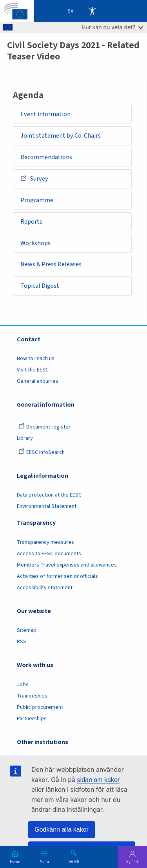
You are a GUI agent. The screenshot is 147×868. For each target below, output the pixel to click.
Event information (45, 114)
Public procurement (40, 707)
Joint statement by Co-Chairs (61, 136)
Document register (44, 427)
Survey (34, 178)
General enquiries (38, 381)
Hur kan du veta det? (112, 27)
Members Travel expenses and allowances (67, 565)
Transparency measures (45, 542)
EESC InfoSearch (42, 452)
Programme (37, 200)
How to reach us (36, 359)
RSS (22, 642)
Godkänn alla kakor (62, 829)
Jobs (23, 685)
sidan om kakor (99, 780)
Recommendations (46, 157)
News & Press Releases (51, 264)
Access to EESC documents (49, 554)
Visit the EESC (33, 370)
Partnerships (32, 719)
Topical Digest (40, 286)
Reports (31, 222)
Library (25, 438)
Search (74, 861)
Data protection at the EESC (49, 495)
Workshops (35, 243)
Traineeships (32, 696)
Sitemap (27, 630)
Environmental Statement (47, 506)
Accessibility (92, 11)
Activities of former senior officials (57, 576)
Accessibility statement (45, 588)
